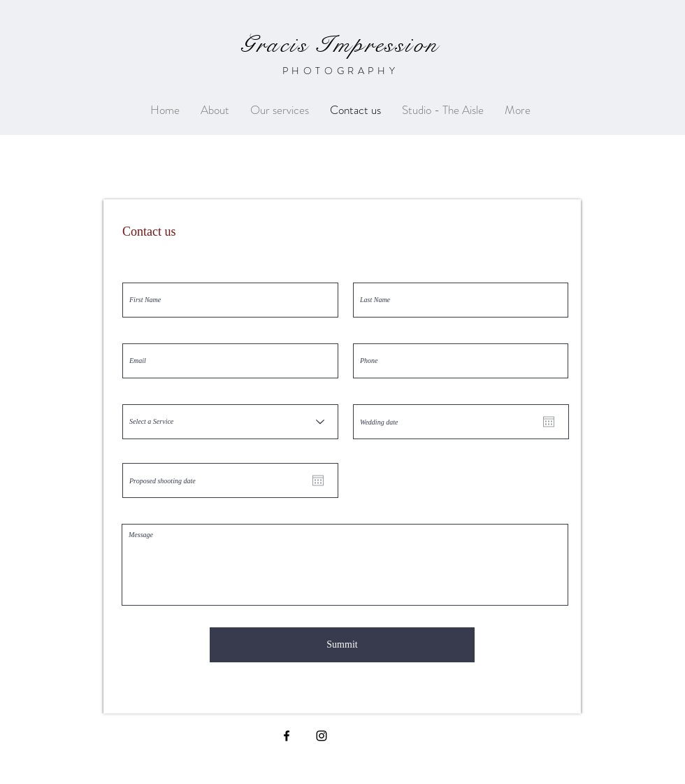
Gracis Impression (340, 45)
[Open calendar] (549, 422)
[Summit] (342, 645)
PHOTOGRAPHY (341, 71)
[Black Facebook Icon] (287, 736)
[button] (280, 110)
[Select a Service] (230, 422)
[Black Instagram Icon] (322, 736)
